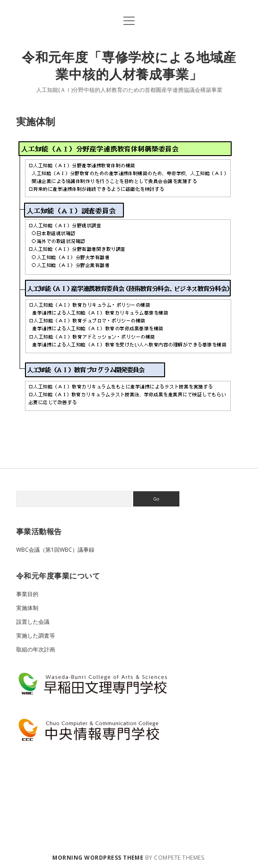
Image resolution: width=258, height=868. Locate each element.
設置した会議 (33, 622)
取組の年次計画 (36, 649)
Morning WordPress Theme (98, 858)
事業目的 (27, 594)
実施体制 (27, 608)
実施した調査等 (36, 636)
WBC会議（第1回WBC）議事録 (55, 550)
